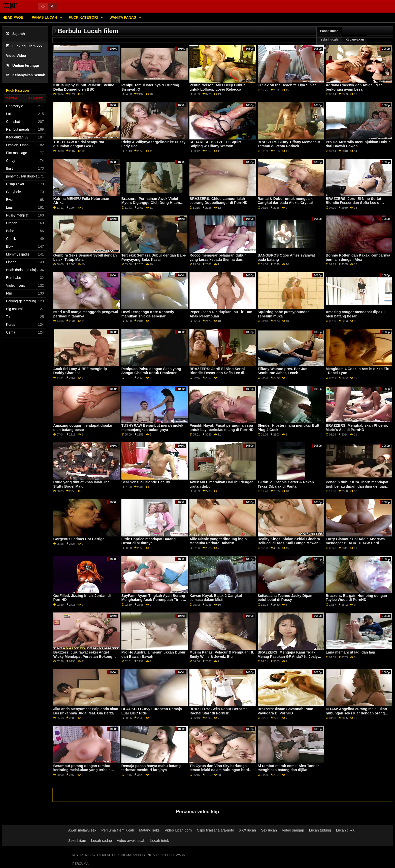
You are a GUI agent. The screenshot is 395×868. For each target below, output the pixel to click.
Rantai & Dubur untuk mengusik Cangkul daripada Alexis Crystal (285, 201)
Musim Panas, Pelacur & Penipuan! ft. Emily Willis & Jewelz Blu (222, 654)
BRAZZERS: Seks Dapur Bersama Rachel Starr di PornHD (219, 711)
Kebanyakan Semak (25, 75)
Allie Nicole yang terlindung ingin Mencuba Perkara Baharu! (218, 541)
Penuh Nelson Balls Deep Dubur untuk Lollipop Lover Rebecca (217, 87)
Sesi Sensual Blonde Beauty (146, 482)
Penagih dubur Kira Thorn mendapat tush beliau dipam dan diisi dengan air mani (357, 486)
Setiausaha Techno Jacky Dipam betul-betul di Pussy (286, 598)
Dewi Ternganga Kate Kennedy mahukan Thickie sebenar (148, 314)
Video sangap (293, 830)
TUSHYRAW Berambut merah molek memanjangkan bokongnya (152, 428)
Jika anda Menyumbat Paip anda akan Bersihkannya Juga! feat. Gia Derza (86, 711)
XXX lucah (248, 830)
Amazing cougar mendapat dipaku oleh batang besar (355, 314)
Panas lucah (45, 17)
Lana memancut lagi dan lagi (350, 652)
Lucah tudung (320, 830)
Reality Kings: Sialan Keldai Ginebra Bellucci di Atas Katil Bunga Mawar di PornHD (290, 543)
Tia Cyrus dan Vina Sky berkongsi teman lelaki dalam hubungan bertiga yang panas (221, 770)
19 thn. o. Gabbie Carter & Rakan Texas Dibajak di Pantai (286, 484)
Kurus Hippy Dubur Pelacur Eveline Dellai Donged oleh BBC (84, 87)
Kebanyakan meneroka (355, 44)
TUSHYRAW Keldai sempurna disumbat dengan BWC (79, 144)
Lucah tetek (159, 841)
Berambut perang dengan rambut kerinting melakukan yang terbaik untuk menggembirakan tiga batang (84, 770)
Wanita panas (123, 17)
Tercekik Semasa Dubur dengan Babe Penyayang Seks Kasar (154, 257)
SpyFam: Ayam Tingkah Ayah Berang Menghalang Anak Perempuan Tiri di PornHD (153, 600)
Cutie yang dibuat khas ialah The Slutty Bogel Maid (81, 484)
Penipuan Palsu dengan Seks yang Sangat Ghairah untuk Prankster (151, 371)
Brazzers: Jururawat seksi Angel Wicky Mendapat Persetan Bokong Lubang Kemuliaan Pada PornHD (83, 656)
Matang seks (149, 830)
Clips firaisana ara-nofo (215, 830)
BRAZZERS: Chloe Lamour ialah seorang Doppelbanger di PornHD (219, 201)
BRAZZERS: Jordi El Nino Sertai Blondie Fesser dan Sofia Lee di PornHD (353, 203)
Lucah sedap (102, 841)
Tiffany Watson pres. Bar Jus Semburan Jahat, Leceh (283, 371)
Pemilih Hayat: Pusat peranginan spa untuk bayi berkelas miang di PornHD (222, 428)
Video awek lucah (131, 841)
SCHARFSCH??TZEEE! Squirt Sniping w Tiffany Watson (215, 144)
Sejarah (15, 34)
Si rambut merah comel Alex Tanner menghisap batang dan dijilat (288, 768)
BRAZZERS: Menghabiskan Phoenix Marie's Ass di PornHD (357, 428)
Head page (13, 17)
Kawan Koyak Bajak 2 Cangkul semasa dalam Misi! (216, 598)
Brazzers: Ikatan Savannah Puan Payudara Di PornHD (286, 711)
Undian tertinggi (22, 66)
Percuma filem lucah (118, 830)
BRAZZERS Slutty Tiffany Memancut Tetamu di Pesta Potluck (289, 144)
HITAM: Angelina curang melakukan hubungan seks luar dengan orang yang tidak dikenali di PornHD (356, 713)
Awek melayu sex (82, 830)
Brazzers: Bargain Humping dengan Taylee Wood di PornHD (356, 598)
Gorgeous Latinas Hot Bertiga (79, 539)
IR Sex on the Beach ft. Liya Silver (287, 85)
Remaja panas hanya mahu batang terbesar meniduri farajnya (151, 768)
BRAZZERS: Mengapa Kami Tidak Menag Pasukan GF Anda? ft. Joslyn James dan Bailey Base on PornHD (289, 656)
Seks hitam (77, 841)
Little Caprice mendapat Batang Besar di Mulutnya (149, 541)
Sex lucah (269, 830)
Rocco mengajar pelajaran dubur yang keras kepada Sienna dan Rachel (218, 259)
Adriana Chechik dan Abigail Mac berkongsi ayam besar (354, 87)
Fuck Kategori (84, 17)
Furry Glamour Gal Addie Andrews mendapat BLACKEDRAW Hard (355, 541)
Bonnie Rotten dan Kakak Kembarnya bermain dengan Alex (358, 257)
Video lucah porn (178, 830)
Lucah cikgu (346, 830)
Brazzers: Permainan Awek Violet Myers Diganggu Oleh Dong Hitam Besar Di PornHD (151, 203)
